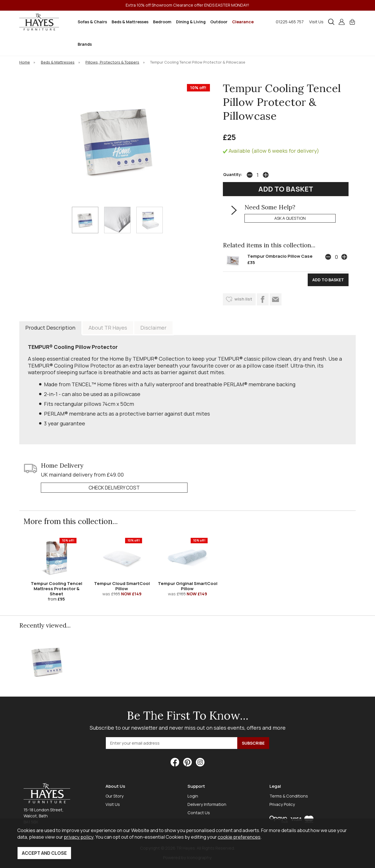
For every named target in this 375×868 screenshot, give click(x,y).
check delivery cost (114, 488)
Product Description (50, 328)
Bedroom (162, 22)
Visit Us (316, 22)
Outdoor (219, 22)
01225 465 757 (290, 22)
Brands (85, 44)
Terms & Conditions (289, 796)
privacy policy (79, 837)
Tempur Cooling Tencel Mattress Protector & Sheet (57, 589)
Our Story (115, 796)
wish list (243, 299)
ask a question (290, 218)
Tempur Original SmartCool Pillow (188, 586)
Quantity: (233, 175)
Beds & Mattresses (130, 22)
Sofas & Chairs (92, 22)
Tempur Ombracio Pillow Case (280, 256)
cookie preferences (239, 837)
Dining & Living (191, 22)
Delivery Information (207, 804)
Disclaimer (153, 328)
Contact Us (199, 813)
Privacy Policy (282, 804)
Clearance (243, 22)
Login (193, 796)
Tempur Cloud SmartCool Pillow (122, 586)
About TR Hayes (108, 328)
